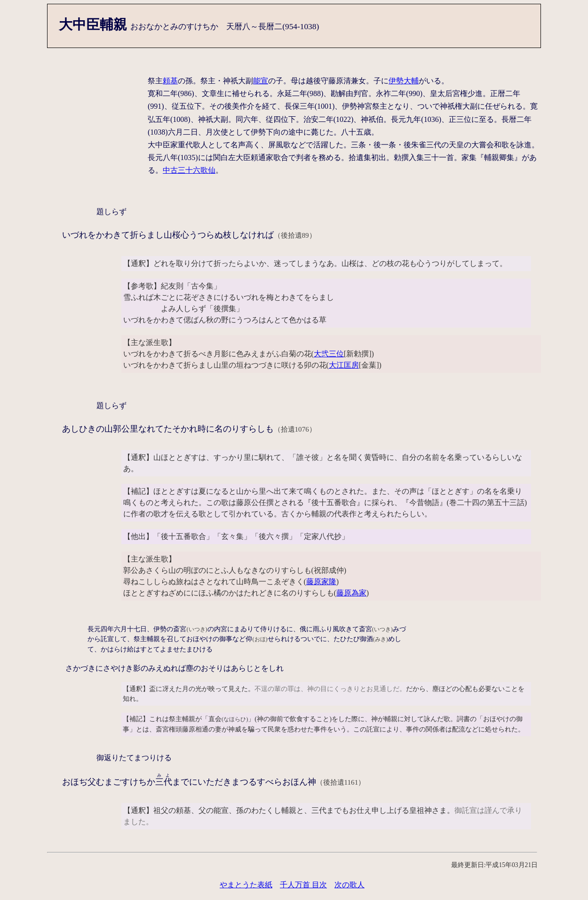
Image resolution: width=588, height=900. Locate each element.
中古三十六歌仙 (189, 170)
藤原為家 (351, 593)
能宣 (261, 81)
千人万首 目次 (303, 885)
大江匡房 (344, 365)
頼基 (170, 81)
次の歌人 (350, 885)
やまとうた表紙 (246, 885)
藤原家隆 (321, 582)
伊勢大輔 (404, 81)
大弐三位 (329, 354)
